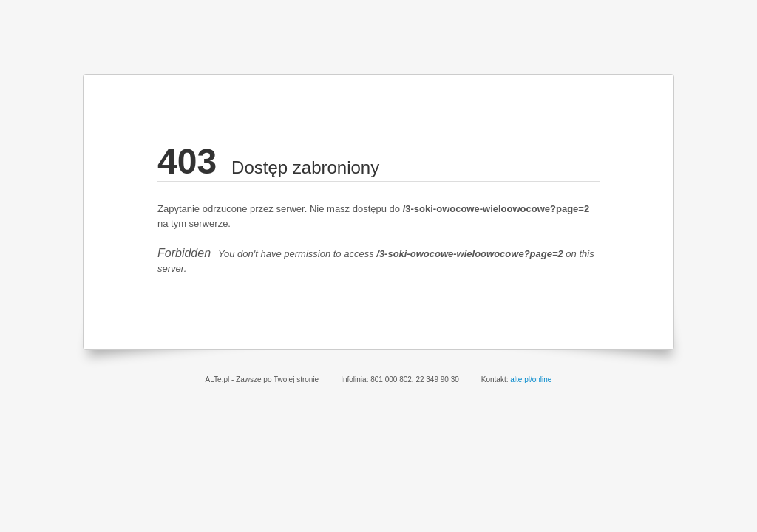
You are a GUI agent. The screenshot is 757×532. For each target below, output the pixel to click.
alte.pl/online (531, 379)
